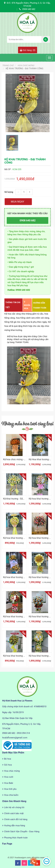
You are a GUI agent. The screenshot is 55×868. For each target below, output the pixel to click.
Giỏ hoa (8, 765)
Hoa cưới (9, 777)
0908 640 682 (28, 220)
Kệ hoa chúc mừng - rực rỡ (17, 459)
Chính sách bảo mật (14, 813)
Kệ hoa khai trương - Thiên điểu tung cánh (25, 617)
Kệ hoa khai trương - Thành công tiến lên (24, 656)
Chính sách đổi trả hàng (16, 819)
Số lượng (9, 192)
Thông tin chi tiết (13, 305)
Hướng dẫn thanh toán (40, 305)
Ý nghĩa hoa (27, 305)
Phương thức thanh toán (16, 838)
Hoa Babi (9, 783)
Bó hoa (8, 759)
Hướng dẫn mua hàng (15, 826)
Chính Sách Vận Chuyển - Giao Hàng (22, 831)
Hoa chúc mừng (12, 771)
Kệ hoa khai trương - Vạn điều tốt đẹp (22, 577)
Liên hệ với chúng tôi (14, 807)
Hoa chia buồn (11, 795)
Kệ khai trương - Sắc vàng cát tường (22, 499)
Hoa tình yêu (10, 789)
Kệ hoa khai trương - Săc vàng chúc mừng (25, 538)
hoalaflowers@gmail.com (15, 738)
